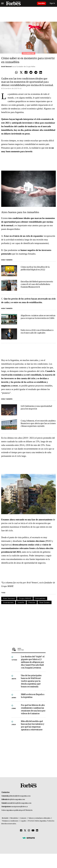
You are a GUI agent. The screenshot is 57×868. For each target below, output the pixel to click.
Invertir (21, 602)
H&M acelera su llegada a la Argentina (33, 696)
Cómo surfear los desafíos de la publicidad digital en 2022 (35, 268)
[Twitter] (25, 831)
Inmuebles (40, 598)
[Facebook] (21, 831)
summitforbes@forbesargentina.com (19, 803)
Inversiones (8, 602)
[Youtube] (33, 831)
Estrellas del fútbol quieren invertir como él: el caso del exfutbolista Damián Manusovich (37, 284)
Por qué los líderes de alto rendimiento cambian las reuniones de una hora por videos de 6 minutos (33, 709)
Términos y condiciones (10, 821)
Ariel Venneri (7, 67)
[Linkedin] (37, 831)
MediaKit (5, 818)
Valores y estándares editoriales (39, 818)
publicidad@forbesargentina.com (20, 796)
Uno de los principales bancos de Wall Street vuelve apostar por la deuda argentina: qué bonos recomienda (31, 681)
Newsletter (14, 818)
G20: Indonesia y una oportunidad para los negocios (36, 408)
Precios (32, 602)
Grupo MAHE (25, 598)
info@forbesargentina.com (16, 800)
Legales (23, 821)
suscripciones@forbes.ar (19, 807)
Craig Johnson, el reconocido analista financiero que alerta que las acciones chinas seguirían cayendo (38, 424)
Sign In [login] (52, 3)
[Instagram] (29, 831)
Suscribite (42, 3)
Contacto (23, 818)
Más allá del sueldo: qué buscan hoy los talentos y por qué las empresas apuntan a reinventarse (33, 726)
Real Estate (44, 602)
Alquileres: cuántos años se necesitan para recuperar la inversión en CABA (38, 317)
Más (32, 649)
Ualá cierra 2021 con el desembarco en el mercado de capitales (37, 332)
